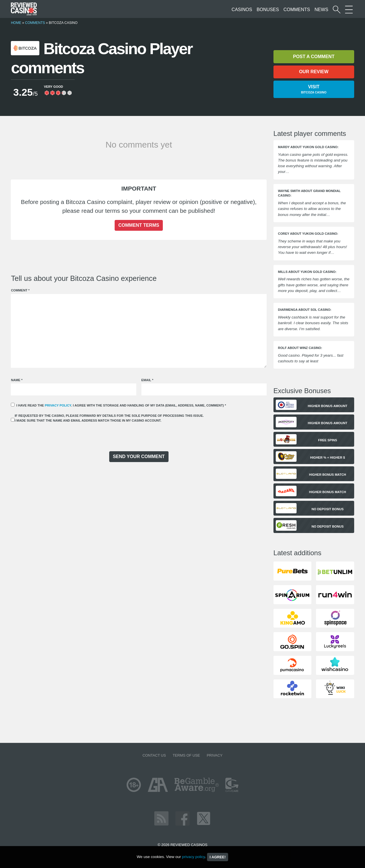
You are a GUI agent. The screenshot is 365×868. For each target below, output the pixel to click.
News (321, 10)
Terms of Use (186, 755)
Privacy (215, 755)
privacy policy (58, 405)
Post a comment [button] (314, 57)
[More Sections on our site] (349, 10)
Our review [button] (314, 72)
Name (17, 380)
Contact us (154, 755)
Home (16, 23)
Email (147, 380)
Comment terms (139, 225)
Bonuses (268, 10)
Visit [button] (314, 90)
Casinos (242, 10)
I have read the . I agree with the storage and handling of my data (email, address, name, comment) (121, 405)
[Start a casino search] (337, 10)
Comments (297, 10)
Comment (20, 290)
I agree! (218, 857)
